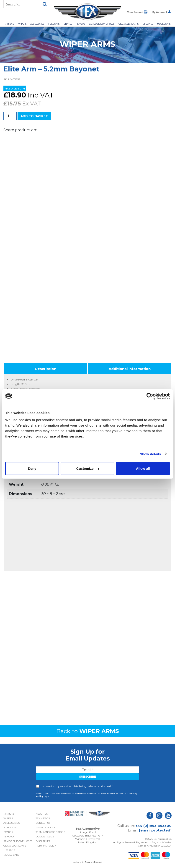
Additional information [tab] (130, 369)
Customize (88, 468)
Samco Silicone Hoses (102, 24)
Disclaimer (43, 841)
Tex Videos (43, 818)
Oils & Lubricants (129, 24)
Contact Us (43, 823)
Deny (32, 468)
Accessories (37, 24)
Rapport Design (93, 862)
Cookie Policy (45, 837)
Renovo (80, 24)
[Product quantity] (10, 116)
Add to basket (34, 116)
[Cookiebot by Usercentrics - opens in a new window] (150, 396)
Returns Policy (46, 846)
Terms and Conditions (50, 832)
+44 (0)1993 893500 (154, 826)
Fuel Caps (54, 24)
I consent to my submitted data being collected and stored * (77, 786)
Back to (88, 731)
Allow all (143, 468)
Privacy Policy (46, 827)
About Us (42, 814)
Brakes (68, 24)
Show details (151, 454)
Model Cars (164, 24)
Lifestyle (148, 24)
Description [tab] (46, 369)
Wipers (22, 24)
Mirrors (9, 24)
